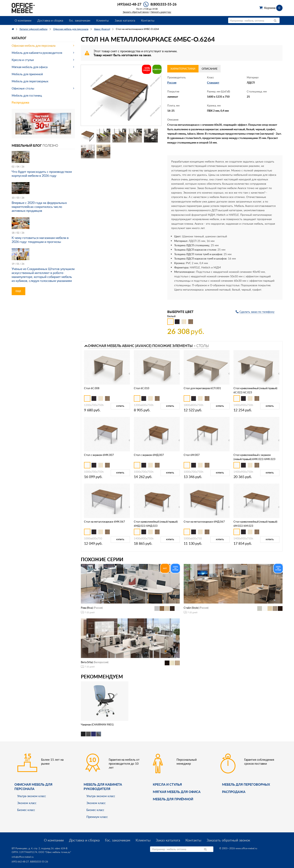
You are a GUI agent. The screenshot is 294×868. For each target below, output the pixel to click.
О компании (23, 20)
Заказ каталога (125, 20)
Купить (120, 406)
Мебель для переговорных (30, 81)
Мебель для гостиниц (27, 95)
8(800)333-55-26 (164, 4)
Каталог (19, 38)
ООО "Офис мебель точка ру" (55, 852)
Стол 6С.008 (92, 388)
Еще (18, 291)
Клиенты (103, 20)
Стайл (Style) (191, 608)
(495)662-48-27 (129, 4)
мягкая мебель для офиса (177, 792)
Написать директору (161, 12)
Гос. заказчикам (80, 20)
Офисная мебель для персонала (34, 46)
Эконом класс (27, 803)
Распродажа (20, 102)
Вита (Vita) (87, 662)
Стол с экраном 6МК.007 (99, 455)
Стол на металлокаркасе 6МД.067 (204, 522)
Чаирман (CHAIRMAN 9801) (97, 724)
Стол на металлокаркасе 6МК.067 (104, 522)
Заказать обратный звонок (136, 12)
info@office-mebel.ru (23, 857)
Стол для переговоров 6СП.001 (202, 388)
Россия (172, 82)
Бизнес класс (26, 810)
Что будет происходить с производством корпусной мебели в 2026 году (42, 174)
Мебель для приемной (27, 74)
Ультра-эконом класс (32, 796)
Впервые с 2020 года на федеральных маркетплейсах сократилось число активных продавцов (39, 207)
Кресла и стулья (23, 60)
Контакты (148, 20)
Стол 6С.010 (142, 388)
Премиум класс (97, 817)
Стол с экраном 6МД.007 (149, 455)
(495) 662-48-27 (20, 862)
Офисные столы (23, 88)
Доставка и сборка (50, 20)
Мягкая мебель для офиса (30, 67)
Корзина (273, 8)
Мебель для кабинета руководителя (37, 53)
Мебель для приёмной (173, 799)
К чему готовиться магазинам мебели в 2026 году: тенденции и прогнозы (40, 240)
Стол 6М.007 (192, 455)
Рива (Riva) (87, 608)
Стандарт (213, 82)
